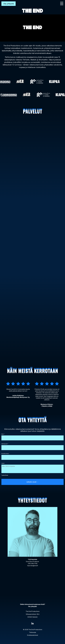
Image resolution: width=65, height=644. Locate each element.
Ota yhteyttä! (32, 606)
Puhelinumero (5, 454)
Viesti (3, 463)
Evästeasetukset (33, 635)
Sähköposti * (5, 444)
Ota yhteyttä (9, 4)
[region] (32, 28)
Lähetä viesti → (33, 482)
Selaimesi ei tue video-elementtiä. (32, 28)
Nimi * (3, 434)
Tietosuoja (33, 632)
